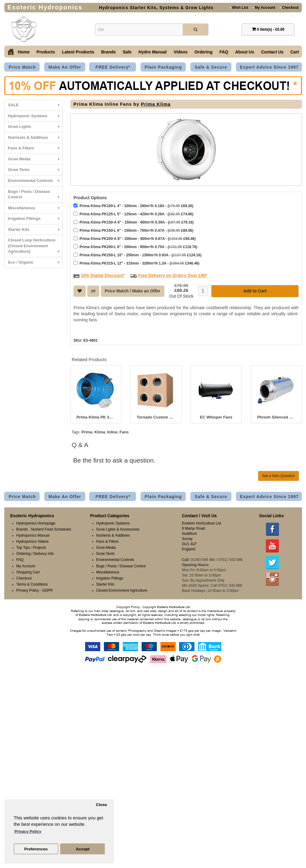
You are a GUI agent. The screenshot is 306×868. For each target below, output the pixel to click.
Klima (100, 432)
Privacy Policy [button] (28, 831)
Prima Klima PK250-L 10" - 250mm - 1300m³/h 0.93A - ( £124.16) (138, 255)
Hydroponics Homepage (36, 523)
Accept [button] (83, 849)
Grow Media (35, 159)
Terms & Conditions (32, 584)
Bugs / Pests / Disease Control (35, 196)
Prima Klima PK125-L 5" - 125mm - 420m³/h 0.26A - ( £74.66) (134, 214)
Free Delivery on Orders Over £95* (173, 275)
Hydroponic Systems (35, 116)
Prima (87, 432)
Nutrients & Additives (35, 138)
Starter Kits (35, 230)
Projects (39, 548)
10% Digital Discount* (103, 275)
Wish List (239, 7)
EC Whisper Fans (216, 417)
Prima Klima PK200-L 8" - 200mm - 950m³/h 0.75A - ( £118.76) (136, 247)
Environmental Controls (35, 181)
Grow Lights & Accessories (118, 529)
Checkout (289, 7)
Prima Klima (156, 104)
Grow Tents (35, 170)
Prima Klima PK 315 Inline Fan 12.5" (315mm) (96, 417)
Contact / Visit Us (199, 516)
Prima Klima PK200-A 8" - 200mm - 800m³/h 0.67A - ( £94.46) (135, 239)
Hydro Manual (153, 52)
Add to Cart (255, 291)
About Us (245, 52)
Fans (124, 432)
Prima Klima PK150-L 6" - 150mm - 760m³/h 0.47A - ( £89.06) (134, 230)
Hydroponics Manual (33, 535)
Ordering (203, 52)
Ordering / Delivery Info (35, 554)
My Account (264, 7)
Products (46, 52)
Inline (112, 432)
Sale (127, 52)
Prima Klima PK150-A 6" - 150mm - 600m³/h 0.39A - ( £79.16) (134, 222)
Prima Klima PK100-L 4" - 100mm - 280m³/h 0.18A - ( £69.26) (134, 206)
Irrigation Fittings (35, 219)
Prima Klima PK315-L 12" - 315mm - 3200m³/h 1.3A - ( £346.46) (137, 263)
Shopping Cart (28, 572)
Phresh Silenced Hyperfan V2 (276, 417)
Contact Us (272, 52)
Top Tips (23, 548)
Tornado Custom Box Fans (156, 417)
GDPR (48, 590)
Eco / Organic (35, 263)
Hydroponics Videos (33, 542)
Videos (181, 52)
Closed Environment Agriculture (122, 590)
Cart (295, 52)
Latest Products (78, 52)
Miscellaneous (35, 208)
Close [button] (101, 805)
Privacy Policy (28, 590)
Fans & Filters (35, 148)
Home (24, 52)
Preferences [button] (36, 849)
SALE (35, 105)
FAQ (224, 52)
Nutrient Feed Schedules (51, 529)
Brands (108, 52)
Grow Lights (35, 127)
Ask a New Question (278, 476)
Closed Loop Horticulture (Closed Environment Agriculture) (35, 247)
